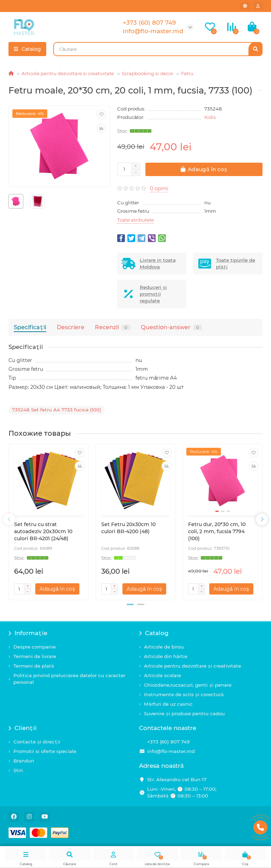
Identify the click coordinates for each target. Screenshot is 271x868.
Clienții (23, 728)
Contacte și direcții (37, 742)
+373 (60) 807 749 (168, 742)
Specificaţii (30, 327)
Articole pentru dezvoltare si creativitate (68, 73)
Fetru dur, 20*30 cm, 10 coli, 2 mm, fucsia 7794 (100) (217, 531)
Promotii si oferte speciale (45, 751)
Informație (28, 633)
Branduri (24, 761)
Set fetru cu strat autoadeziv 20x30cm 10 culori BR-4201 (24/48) (43, 531)
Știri (18, 770)
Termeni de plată (34, 666)
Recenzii (113, 327)
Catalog (154, 633)
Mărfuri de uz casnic (168, 704)
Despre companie (35, 647)
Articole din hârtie (166, 656)
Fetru (187, 73)
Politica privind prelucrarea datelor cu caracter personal (69, 679)
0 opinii (159, 188)
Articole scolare (162, 675)
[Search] (158, 49)
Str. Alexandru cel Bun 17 (177, 779)
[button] (130, 604)
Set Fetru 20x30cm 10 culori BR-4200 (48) (128, 528)
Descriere (71, 327)
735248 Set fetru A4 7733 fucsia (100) (57, 410)
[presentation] (9, 519)
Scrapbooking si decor (147, 73)
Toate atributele (135, 220)
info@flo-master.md (171, 751)
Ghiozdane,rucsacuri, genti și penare (188, 685)
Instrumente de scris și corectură (184, 694)
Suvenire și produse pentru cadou (184, 713)
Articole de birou (164, 647)
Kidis (210, 117)
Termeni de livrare (35, 656)
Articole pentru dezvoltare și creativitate (192, 666)
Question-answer (171, 327)
